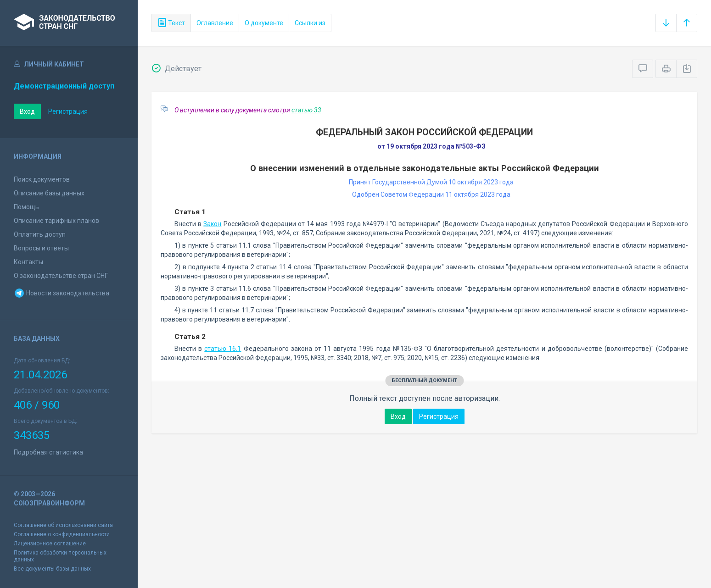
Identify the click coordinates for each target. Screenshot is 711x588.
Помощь (26, 207)
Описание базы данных (49, 193)
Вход (27, 111)
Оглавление (215, 23)
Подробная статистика (48, 452)
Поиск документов (42, 179)
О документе (264, 23)
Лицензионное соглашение (50, 544)
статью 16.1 (223, 349)
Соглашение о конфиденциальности (62, 534)
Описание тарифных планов (56, 221)
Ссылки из (310, 23)
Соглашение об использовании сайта (63, 525)
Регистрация (68, 111)
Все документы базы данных (52, 569)
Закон (212, 224)
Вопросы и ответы (41, 248)
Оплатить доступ (40, 234)
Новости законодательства (62, 293)
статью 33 (306, 110)
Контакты (28, 262)
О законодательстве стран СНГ (61, 276)
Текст (171, 23)
